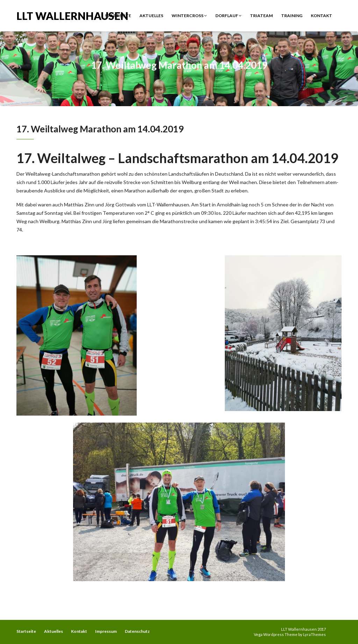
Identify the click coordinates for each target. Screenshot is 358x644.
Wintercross (189, 16)
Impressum (106, 631)
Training (292, 16)
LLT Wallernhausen (72, 15)
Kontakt (321, 16)
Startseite (118, 16)
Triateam (261, 16)
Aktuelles (151, 16)
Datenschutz (137, 631)
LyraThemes (314, 634)
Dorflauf (228, 16)
